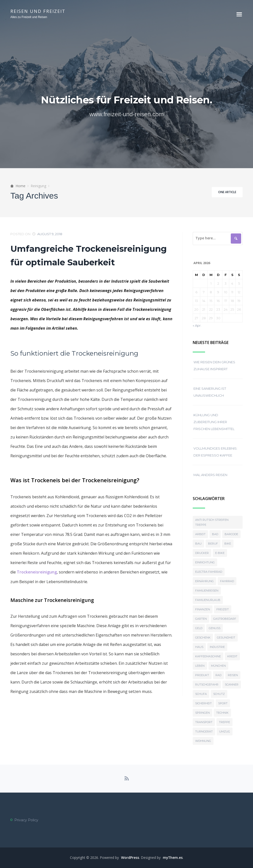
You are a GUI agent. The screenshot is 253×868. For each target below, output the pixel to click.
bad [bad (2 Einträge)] (215, 534)
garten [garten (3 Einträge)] (201, 619)
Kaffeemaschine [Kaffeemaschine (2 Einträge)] (208, 656)
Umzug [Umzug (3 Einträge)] (225, 731)
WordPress (130, 858)
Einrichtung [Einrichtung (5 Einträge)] (205, 562)
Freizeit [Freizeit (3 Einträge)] (223, 609)
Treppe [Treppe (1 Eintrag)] (224, 722)
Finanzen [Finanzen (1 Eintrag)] (203, 609)
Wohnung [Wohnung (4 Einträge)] (203, 741)
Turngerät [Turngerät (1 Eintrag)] (204, 731)
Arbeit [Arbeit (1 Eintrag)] (200, 534)
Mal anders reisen (210, 475)
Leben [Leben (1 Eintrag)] (200, 666)
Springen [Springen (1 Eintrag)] (202, 713)
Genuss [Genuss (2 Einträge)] (215, 628)
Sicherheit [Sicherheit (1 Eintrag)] (203, 703)
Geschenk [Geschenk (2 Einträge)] (203, 638)
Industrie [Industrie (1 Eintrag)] (217, 647)
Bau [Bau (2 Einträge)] (198, 544)
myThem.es (173, 858)
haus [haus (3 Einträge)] (199, 647)
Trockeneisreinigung (37, 572)
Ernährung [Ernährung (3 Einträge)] (204, 581)
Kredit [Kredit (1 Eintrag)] (232, 656)
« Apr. (197, 325)
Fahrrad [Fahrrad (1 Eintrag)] (227, 581)
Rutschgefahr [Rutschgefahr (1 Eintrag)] (207, 685)
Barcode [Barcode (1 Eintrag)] (231, 534)
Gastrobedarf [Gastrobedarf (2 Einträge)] (225, 619)
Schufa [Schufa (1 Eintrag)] (201, 694)
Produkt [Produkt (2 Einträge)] (202, 675)
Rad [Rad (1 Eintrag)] (218, 675)
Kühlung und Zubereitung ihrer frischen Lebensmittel (214, 422)
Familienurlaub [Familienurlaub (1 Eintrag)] (208, 600)
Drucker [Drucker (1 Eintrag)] (202, 553)
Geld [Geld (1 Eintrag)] (199, 628)
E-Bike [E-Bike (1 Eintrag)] (220, 553)
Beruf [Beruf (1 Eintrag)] (213, 544)
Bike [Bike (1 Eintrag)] (228, 544)
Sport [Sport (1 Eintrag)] (223, 703)
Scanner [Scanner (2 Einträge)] (232, 685)
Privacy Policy (26, 820)
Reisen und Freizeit (38, 11)
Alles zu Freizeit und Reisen (29, 17)
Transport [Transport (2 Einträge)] (204, 722)
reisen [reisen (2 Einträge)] (233, 675)
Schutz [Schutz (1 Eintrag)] (219, 694)
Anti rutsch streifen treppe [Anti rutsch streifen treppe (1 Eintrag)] (212, 522)
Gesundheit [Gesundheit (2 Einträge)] (226, 638)
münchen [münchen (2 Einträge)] (218, 666)
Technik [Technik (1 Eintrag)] (222, 713)
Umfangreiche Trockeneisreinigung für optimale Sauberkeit (89, 255)
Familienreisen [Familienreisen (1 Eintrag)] (207, 591)
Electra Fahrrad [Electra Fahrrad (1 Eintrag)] (209, 572)
